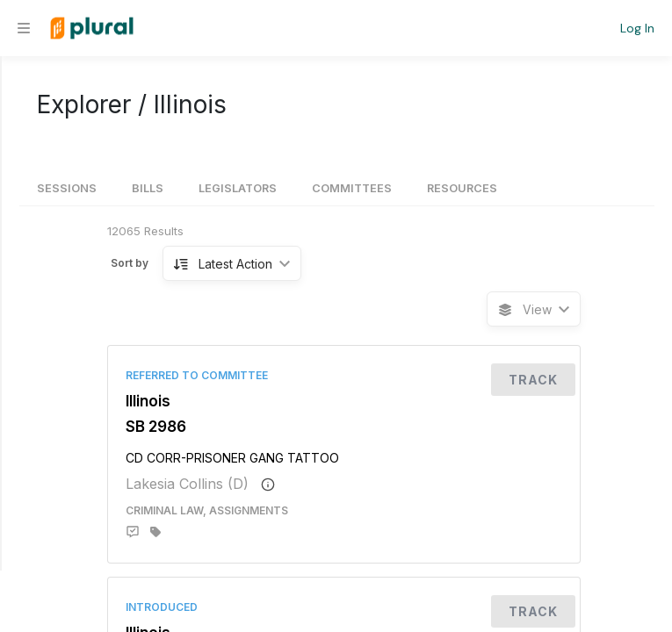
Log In (637, 28)
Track (533, 380)
